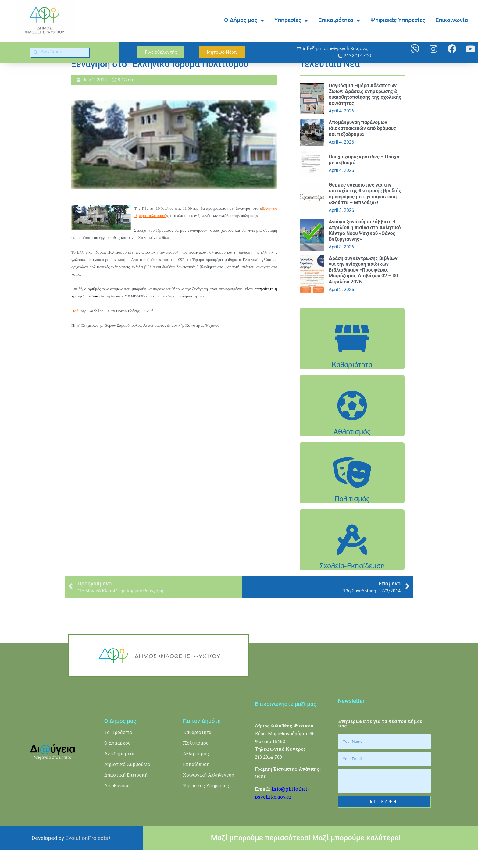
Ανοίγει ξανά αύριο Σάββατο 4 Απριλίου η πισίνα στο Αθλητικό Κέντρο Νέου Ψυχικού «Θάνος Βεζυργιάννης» (365, 249)
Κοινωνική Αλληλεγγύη (209, 793)
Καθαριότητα (197, 751)
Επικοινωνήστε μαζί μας (285, 722)
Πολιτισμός (196, 761)
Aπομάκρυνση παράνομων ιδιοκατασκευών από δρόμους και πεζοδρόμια (362, 147)
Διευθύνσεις (118, 804)
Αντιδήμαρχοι (119, 772)
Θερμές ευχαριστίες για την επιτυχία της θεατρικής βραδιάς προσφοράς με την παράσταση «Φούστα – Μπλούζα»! (365, 212)
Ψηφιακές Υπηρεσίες (398, 21)
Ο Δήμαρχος (117, 761)
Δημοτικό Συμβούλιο (127, 783)
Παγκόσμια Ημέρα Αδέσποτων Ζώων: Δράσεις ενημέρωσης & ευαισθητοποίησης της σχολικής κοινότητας (365, 113)
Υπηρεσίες (291, 21)
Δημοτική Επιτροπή (126, 793)
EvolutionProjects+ (88, 857)
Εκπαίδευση (196, 783)
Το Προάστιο (118, 751)
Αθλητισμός (196, 772)
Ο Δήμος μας (244, 21)
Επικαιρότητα (339, 21)
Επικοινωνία (452, 21)
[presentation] (384, 799)
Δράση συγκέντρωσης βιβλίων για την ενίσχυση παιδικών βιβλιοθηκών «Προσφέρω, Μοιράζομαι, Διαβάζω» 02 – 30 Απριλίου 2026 (363, 288)
